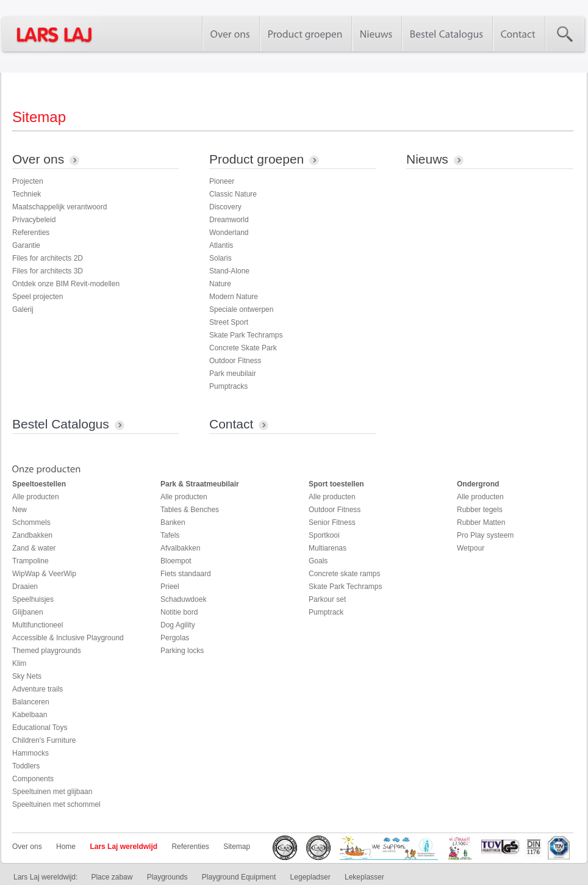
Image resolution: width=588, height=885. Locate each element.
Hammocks (30, 753)
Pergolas (175, 638)
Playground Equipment (239, 877)
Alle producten (36, 497)
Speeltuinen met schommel (56, 804)
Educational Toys (40, 728)
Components (33, 779)
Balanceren (31, 702)
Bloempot (176, 561)
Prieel (170, 587)
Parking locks (182, 651)
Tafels (170, 535)
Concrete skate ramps (344, 574)
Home (66, 847)
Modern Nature (234, 297)
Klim (19, 663)
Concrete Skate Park (243, 348)
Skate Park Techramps (246, 335)
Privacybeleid (34, 220)
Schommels (31, 522)
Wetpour (471, 548)
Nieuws (427, 159)
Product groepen (256, 159)
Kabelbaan (30, 715)
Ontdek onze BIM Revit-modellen (66, 284)
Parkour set (327, 599)
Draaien (25, 587)
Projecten (28, 181)
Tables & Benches (190, 510)
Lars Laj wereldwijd (124, 847)
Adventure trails (38, 689)
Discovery (225, 207)
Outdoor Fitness (235, 361)
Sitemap (237, 847)
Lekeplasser (364, 877)
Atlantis (221, 245)
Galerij (23, 309)
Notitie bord (179, 612)
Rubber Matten (481, 522)
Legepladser (310, 877)
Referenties (31, 233)
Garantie (26, 245)
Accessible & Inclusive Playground (68, 638)
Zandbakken (32, 535)
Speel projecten (38, 297)
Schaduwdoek (183, 599)
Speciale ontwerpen (241, 309)
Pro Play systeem (485, 535)
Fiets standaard (186, 574)
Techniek (27, 194)
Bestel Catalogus (61, 424)
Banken (173, 522)
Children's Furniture (44, 740)
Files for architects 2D (48, 258)
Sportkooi (324, 535)
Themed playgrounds (47, 651)
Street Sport (229, 322)
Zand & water (34, 548)
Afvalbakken (180, 548)
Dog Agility (178, 625)
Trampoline (30, 561)
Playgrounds (167, 877)
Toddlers (26, 766)
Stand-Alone (229, 271)
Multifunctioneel (38, 625)
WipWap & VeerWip (44, 574)
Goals (318, 561)
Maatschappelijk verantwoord (59, 207)
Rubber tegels (480, 510)
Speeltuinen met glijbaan (52, 792)
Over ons (38, 159)
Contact (231, 424)
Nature (220, 284)
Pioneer (222, 181)
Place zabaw (112, 877)
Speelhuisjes (33, 599)
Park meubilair (233, 374)
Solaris (221, 258)
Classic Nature (233, 194)
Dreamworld (229, 220)
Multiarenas (328, 548)
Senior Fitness (332, 522)
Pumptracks (228, 386)
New (20, 510)
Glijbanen (28, 612)
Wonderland (229, 233)
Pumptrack (326, 612)
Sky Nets (27, 676)
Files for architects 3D (48, 271)
